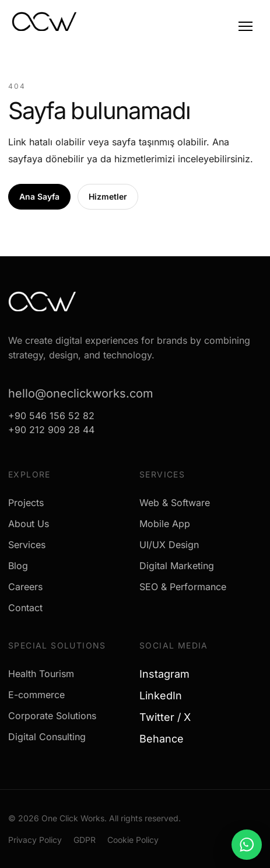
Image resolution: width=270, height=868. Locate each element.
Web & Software (175, 503)
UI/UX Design (169, 545)
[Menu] (246, 26)
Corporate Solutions (52, 716)
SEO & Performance (183, 587)
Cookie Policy (133, 840)
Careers (25, 587)
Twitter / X (169, 717)
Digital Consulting (47, 737)
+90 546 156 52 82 (51, 416)
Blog (18, 566)
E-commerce (36, 695)
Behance (166, 739)
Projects (26, 503)
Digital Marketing (177, 566)
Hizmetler (108, 196)
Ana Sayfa (39, 196)
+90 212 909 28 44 (51, 430)
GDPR (85, 840)
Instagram (169, 674)
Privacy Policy (35, 840)
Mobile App (165, 524)
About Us (29, 524)
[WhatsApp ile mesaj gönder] (247, 845)
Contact (25, 608)
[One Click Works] (44, 25)
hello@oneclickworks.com (81, 393)
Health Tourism (41, 674)
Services (27, 545)
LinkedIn (165, 696)
